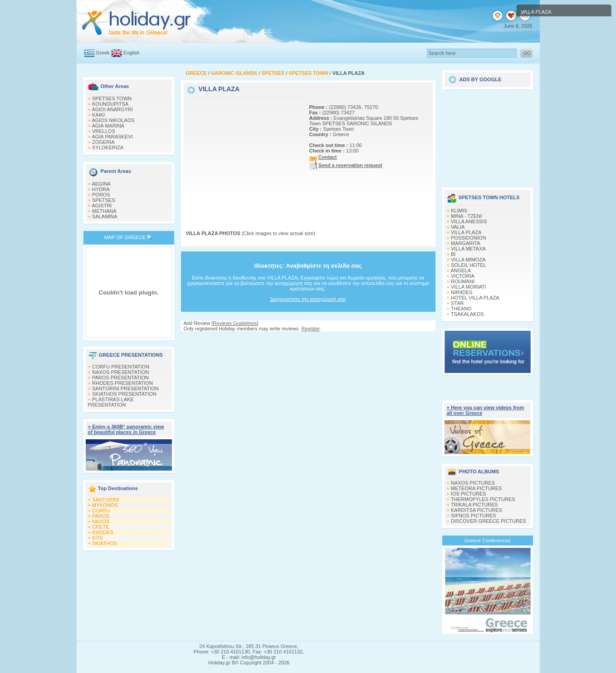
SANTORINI (106, 500)
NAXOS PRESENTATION (121, 372)
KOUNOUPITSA (110, 104)
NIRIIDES (462, 292)
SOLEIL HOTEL (469, 265)
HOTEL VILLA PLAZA (475, 298)
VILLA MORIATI (468, 287)
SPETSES (104, 200)
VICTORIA (463, 276)
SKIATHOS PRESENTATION (124, 394)
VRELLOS (104, 131)
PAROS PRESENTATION (120, 378)
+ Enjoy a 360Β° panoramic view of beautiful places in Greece (126, 429)
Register (310, 329)
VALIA (458, 227)
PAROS (101, 516)
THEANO (461, 309)
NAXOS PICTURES (473, 483)
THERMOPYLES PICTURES (483, 499)
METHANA (104, 211)
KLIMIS (459, 211)
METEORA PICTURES (476, 488)
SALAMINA (105, 216)
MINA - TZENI (466, 216)
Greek (103, 53)
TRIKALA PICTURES (474, 505)
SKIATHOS (105, 543)
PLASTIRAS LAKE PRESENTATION (111, 402)
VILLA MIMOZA (468, 260)
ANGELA (461, 270)
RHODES (103, 532)
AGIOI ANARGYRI (112, 109)
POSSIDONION (469, 238)
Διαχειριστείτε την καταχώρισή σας (308, 299)
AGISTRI (102, 206)
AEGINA (101, 184)
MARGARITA (466, 243)
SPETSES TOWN (112, 98)
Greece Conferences (488, 540)
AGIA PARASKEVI (112, 137)
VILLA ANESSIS (469, 221)
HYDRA (101, 189)
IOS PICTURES (469, 494)
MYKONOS (105, 505)
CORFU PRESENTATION (121, 367)
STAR (457, 303)
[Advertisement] (243, 156)
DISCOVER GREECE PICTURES (489, 521)
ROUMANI (463, 281)
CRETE (100, 527)
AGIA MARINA (108, 126)
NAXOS (101, 521)
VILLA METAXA (468, 249)
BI (453, 254)
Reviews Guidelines (235, 323)
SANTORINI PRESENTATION (125, 388)
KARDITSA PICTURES (477, 510)
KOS (97, 538)
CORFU (101, 511)
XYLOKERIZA (108, 147)
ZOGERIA (103, 142)
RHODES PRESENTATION (122, 383)
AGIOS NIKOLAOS (113, 120)
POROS (101, 195)
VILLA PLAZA (466, 232)
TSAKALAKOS (467, 314)
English (132, 53)
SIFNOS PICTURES (474, 516)
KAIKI (98, 115)
